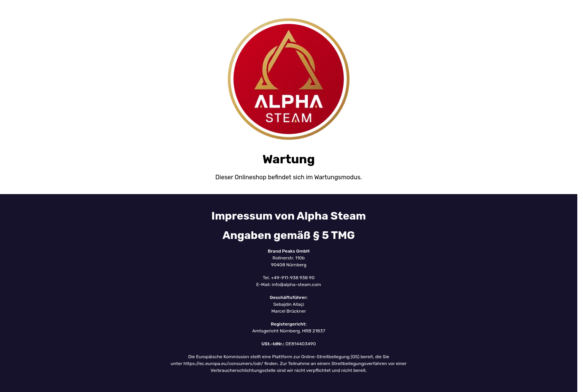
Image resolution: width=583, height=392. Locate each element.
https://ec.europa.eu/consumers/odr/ (224, 364)
